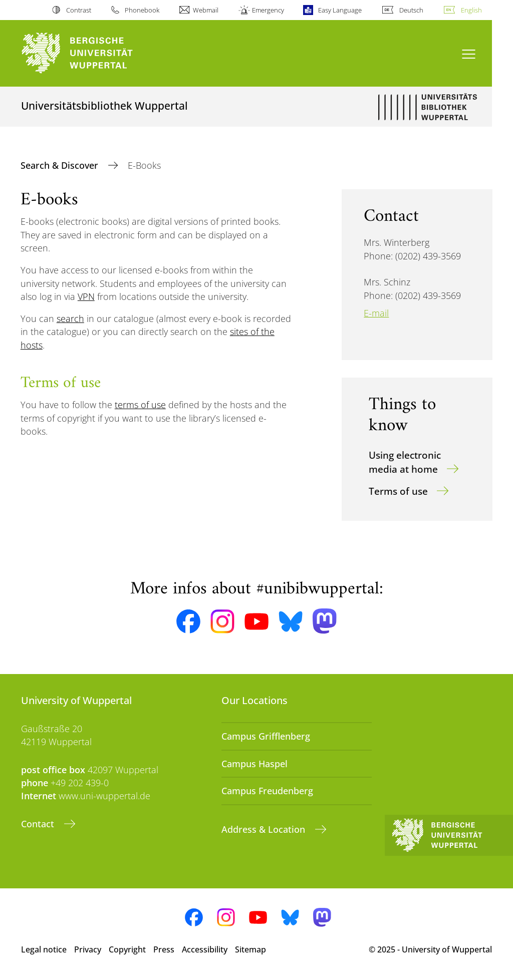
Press (164, 949)
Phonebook (142, 10)
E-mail (376, 313)
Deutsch (411, 10)
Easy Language (340, 10)
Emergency (268, 10)
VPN (86, 296)
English (471, 10)
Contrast (79, 10)
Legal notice (44, 949)
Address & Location (265, 829)
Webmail (206, 10)
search (70, 318)
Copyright (127, 949)
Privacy (88, 949)
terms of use (140, 405)
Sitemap (250, 949)
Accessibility (205, 949)
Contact (39, 824)
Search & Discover (61, 165)
